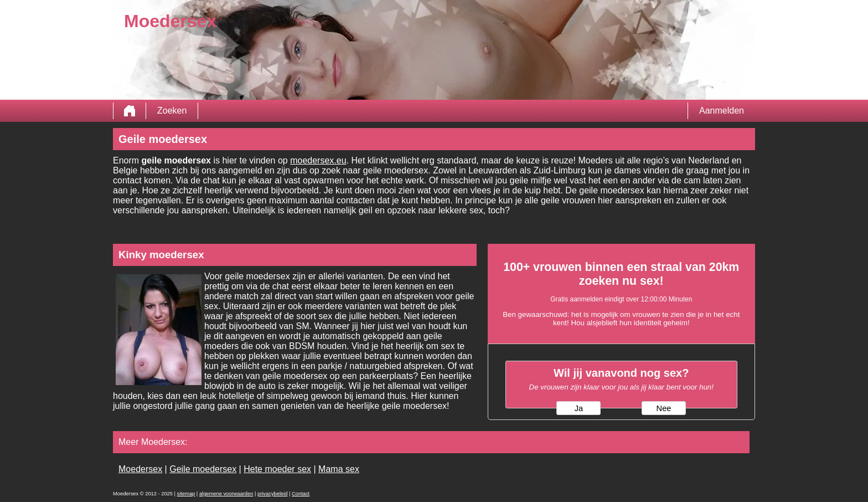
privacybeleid (272, 494)
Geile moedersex (203, 469)
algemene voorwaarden (226, 494)
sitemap (186, 494)
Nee (664, 408)
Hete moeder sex (277, 469)
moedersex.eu (318, 160)
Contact (301, 494)
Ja (579, 408)
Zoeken (172, 111)
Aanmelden (722, 111)
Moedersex (140, 469)
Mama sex (339, 469)
